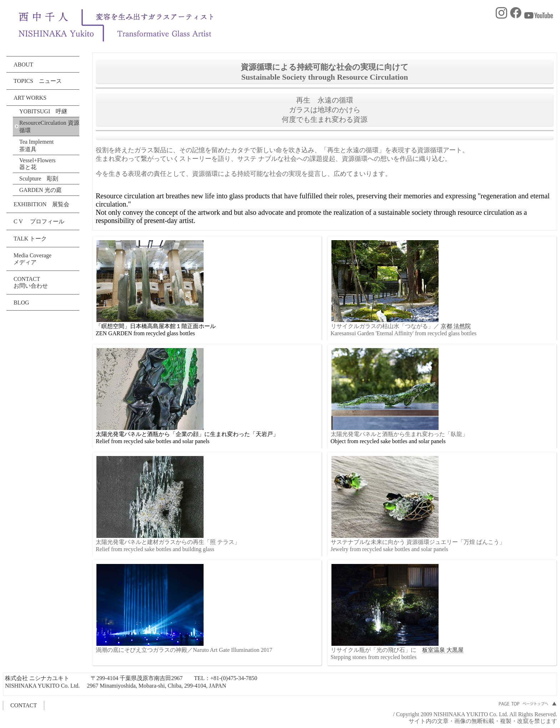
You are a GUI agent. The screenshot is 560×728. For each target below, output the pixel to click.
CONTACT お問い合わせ (31, 282)
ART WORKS (30, 98)
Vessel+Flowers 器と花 (37, 164)
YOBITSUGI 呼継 (43, 111)
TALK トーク (30, 239)
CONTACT (24, 705)
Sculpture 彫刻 (39, 179)
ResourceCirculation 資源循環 (49, 127)
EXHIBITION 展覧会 (41, 204)
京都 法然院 (456, 326)
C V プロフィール (39, 221)
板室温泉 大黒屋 (443, 650)
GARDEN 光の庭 (41, 190)
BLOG (21, 303)
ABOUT (23, 65)
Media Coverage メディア (32, 259)
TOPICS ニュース (38, 81)
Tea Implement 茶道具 (39, 145)
